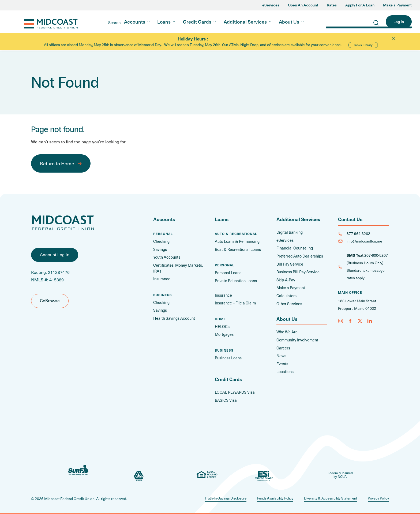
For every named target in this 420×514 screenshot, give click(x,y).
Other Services (289, 302)
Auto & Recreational (236, 234)
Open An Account (303, 5)
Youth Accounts (166, 257)
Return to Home (57, 163)
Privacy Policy (378, 497)
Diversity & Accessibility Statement (327, 497)
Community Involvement (297, 338)
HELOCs (222, 325)
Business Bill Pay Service (297, 271)
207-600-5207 (376, 255)
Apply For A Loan (360, 5)
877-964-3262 (358, 234)
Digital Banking (289, 232)
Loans (164, 22)
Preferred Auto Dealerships (299, 256)
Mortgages (224, 333)
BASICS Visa (225, 399)
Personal (163, 234)
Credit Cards (197, 22)
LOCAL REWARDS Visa (234, 391)
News (281, 354)
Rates (332, 5)
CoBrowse (50, 302)
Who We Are (287, 330)
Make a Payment (397, 5)
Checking (161, 241)
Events (282, 361)
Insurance (162, 278)
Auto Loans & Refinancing (236, 241)
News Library (363, 45)
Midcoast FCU (40, 22)
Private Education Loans (235, 280)
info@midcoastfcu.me (364, 241)
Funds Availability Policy (268, 497)
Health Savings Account (173, 317)
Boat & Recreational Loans (237, 249)
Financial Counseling (294, 248)
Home (220, 318)
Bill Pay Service (289, 263)
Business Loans (228, 357)
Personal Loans (228, 272)
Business (163, 294)
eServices (271, 5)
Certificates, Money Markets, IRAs (177, 267)
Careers (283, 346)
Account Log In (55, 256)
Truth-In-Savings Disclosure (215, 497)
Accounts (135, 22)
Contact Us (350, 219)
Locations (284, 369)
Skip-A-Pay (285, 279)
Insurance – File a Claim (234, 302)
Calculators (286, 294)
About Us (289, 22)
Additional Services (245, 22)
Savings (160, 249)
